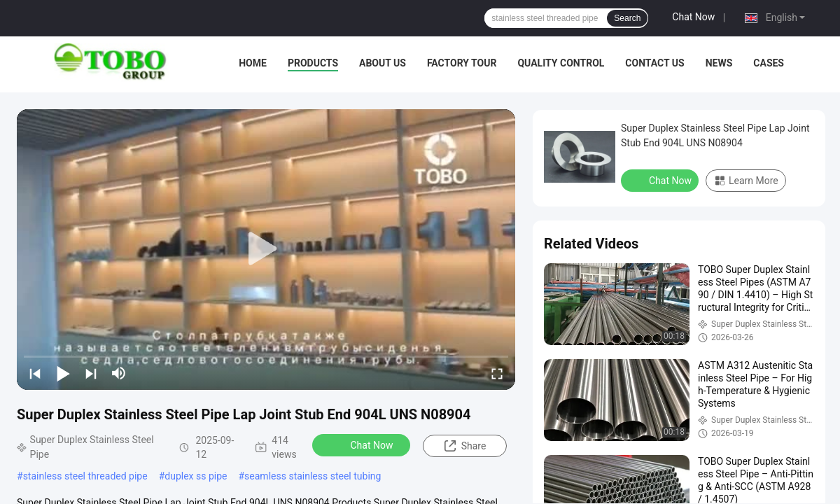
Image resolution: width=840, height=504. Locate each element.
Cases (769, 63)
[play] (266, 249)
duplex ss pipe (196, 476)
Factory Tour (462, 63)
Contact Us (654, 63)
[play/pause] (63, 373)
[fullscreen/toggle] (497, 373)
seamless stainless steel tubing (313, 476)
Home (253, 63)
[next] (91, 373)
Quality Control (561, 63)
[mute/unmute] (119, 373)
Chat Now (693, 17)
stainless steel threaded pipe (85, 476)
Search (627, 18)
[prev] (35, 373)
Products (313, 63)
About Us (383, 63)
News (719, 63)
